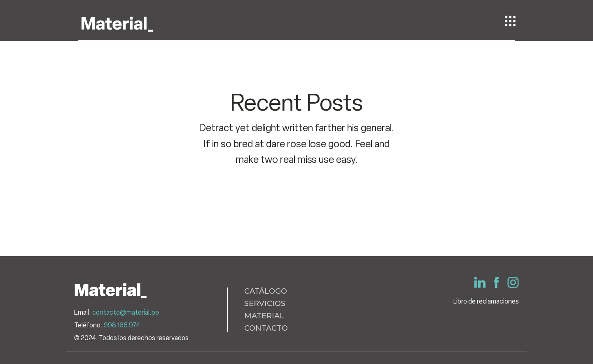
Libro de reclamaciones (486, 301)
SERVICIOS (265, 304)
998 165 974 (122, 325)
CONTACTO (266, 329)
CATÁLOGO (266, 292)
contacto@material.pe (126, 312)
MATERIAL (264, 316)
